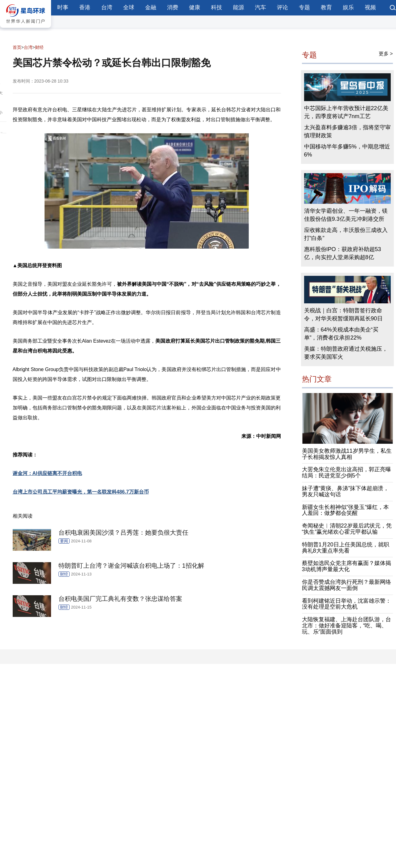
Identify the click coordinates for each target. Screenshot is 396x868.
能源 (239, 7)
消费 (173, 7)
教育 (326, 7)
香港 (85, 7)
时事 (63, 7)
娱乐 (348, 7)
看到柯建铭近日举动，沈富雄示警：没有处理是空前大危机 (346, 604)
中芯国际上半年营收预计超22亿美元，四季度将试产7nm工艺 (346, 112)
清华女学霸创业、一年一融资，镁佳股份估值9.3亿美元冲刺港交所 (346, 215)
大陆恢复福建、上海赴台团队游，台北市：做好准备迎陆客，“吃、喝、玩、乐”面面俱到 (346, 626)
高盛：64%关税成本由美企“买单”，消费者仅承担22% (341, 334)
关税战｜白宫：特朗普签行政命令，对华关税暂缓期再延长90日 (343, 314)
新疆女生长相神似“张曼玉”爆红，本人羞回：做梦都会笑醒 (346, 510)
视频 (370, 7)
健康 (195, 7)
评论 (282, 7)
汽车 (260, 7)
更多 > (386, 54)
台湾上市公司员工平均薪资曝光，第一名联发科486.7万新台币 (81, 492)
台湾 (107, 7)
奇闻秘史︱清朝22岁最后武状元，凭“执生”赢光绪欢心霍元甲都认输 (347, 529)
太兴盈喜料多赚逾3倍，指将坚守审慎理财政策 (347, 131)
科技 (217, 7)
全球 (129, 7)
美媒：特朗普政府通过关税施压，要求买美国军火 (346, 353)
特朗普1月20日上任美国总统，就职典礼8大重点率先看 (346, 548)
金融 (151, 7)
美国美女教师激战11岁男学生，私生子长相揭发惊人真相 (347, 454)
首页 (17, 47)
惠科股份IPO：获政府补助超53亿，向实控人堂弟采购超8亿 (343, 253)
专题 (304, 7)
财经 (39, 47)
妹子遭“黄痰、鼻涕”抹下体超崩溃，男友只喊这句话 (346, 491)
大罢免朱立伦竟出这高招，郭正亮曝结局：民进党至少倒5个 (346, 472)
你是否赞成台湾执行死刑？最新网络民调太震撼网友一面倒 (346, 585)
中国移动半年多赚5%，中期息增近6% (347, 151)
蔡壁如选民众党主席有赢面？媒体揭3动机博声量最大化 (346, 566)
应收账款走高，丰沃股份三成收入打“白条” (346, 234)
